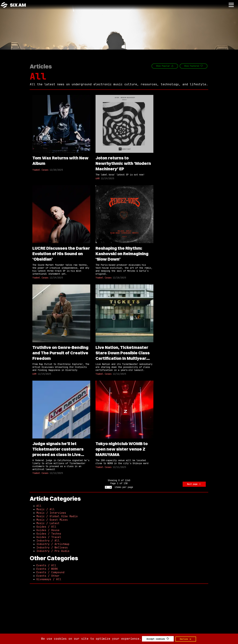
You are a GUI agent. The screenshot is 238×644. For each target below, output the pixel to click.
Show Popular (165, 66)
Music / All (45, 509)
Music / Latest (48, 523)
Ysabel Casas (40, 170)
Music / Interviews (51, 513)
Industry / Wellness (52, 548)
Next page (194, 484)
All (38, 76)
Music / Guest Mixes (52, 520)
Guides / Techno (49, 534)
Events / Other (48, 576)
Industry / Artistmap (53, 544)
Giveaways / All (49, 579)
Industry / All (48, 541)
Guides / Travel (49, 537)
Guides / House (48, 530)
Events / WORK (47, 569)
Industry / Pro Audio (53, 551)
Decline (186, 639)
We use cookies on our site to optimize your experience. (91, 639)
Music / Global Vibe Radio (57, 516)
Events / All (46, 565)
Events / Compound (50, 572)
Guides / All (46, 527)
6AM (98, 178)
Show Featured (194, 66)
